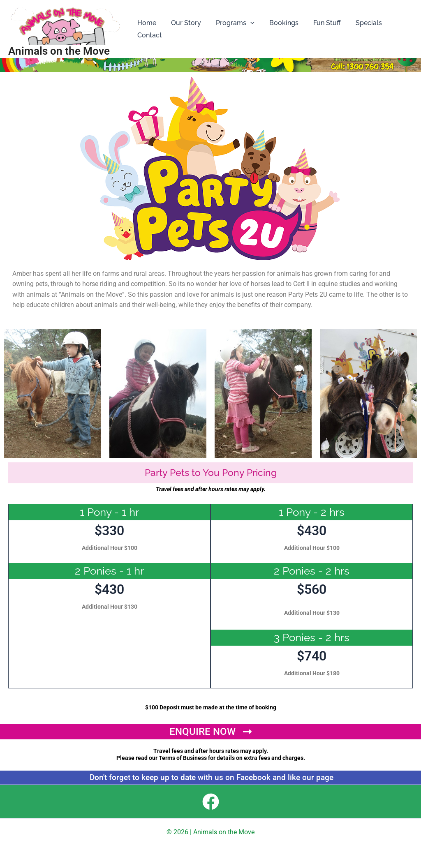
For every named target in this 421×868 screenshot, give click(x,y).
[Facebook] (211, 802)
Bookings (278, 23)
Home (146, 23)
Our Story (184, 23)
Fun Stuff (320, 23)
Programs (231, 23)
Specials (360, 23)
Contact (149, 35)
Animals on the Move (59, 51)
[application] (246, 23)
